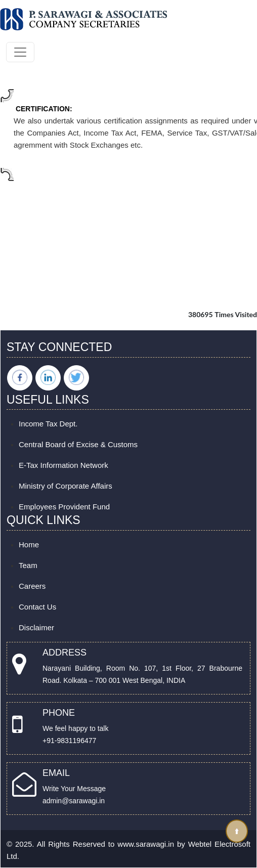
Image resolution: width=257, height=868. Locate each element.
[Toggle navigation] (20, 52)
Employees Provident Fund (64, 507)
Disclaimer (36, 627)
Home (29, 545)
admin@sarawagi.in (74, 801)
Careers (32, 586)
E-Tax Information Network (63, 465)
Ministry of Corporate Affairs (66, 486)
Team (28, 565)
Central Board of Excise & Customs (78, 444)
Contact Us (37, 607)
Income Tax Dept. (48, 424)
